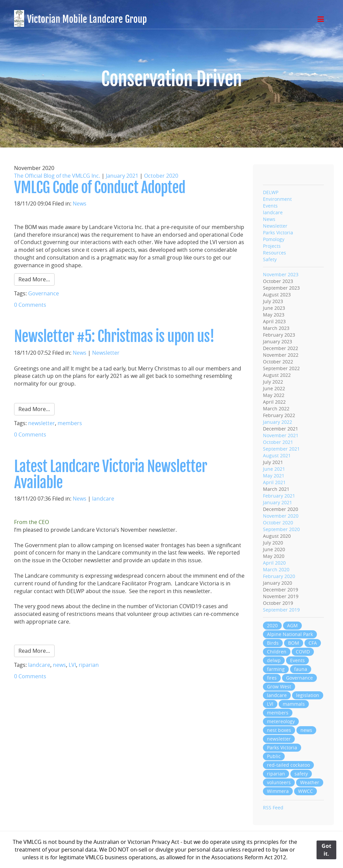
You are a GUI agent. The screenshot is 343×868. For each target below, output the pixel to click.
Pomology (274, 239)
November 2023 (281, 274)
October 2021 (278, 442)
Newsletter (106, 353)
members (70, 423)
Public (274, 756)
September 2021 (281, 449)
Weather (310, 782)
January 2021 (122, 176)
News (80, 204)
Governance (44, 293)
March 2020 (276, 569)
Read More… (34, 279)
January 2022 (278, 422)
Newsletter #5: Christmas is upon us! (114, 336)
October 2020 (161, 176)
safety (301, 774)
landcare (103, 499)
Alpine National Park (290, 634)
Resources (275, 253)
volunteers (279, 782)
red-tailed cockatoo (288, 765)
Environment (277, 199)
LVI (72, 665)
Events (270, 206)
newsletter (42, 423)
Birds (273, 643)
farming (276, 669)
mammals (294, 704)
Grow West (279, 686)
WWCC (305, 791)
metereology (281, 721)
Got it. (326, 850)
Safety (270, 259)
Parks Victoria (278, 233)
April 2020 (274, 563)
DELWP (271, 192)
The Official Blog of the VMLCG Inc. (57, 176)
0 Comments (30, 305)
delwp (274, 660)
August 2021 (277, 455)
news (59, 665)
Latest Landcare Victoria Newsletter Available (111, 475)
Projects (272, 246)
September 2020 (281, 529)
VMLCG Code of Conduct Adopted (100, 188)
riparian (89, 665)
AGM (292, 625)
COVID (303, 652)
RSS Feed (273, 807)
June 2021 (274, 469)
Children (277, 652)
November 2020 (281, 516)
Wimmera (278, 791)
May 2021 (274, 476)
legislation (308, 695)
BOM (294, 643)
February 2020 (279, 576)
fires (272, 678)
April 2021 (274, 482)
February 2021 (279, 496)
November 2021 (281, 435)
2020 (272, 625)
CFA (313, 643)
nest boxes (279, 730)
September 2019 (281, 610)
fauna (301, 669)
